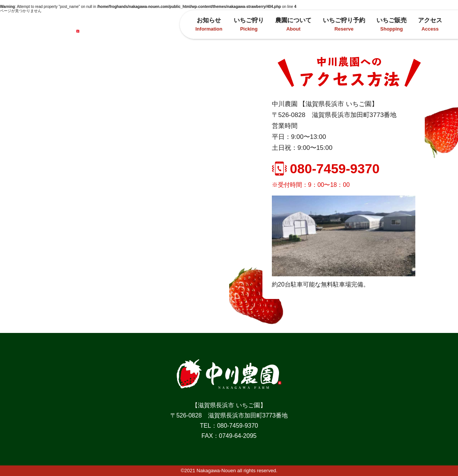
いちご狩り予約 (344, 24)
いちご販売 (392, 24)
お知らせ (209, 24)
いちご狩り (249, 24)
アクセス (430, 24)
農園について (293, 24)
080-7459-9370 (326, 169)
